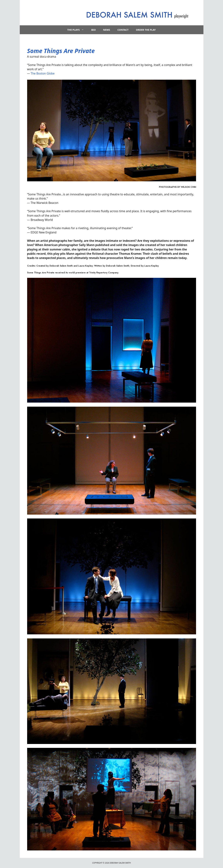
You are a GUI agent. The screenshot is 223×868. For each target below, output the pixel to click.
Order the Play (146, 30)
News (107, 30)
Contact (123, 30)
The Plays (77, 30)
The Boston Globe (43, 73)
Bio (93, 30)
